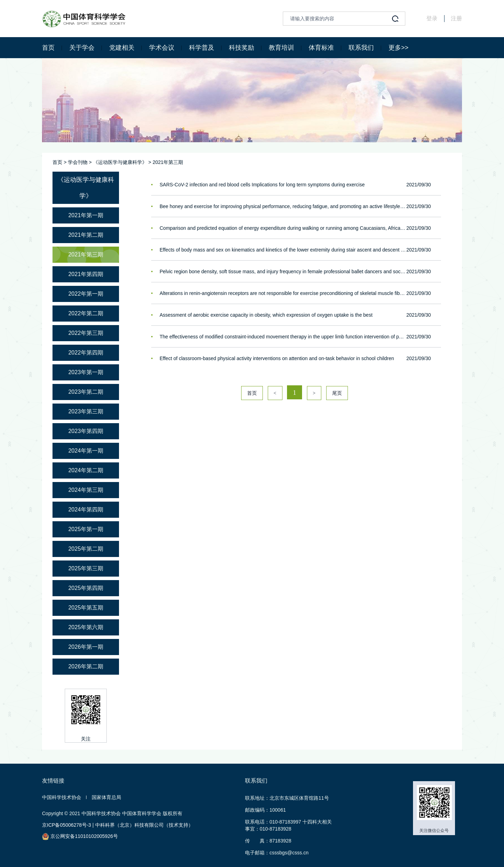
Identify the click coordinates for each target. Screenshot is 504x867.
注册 (456, 18)
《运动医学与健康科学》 (120, 162)
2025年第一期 (86, 529)
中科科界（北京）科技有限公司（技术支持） (144, 825)
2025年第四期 (86, 588)
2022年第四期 (86, 353)
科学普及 (202, 48)
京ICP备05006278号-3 (66, 825)
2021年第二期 (86, 235)
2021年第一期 (86, 215)
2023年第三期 (86, 411)
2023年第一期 (86, 372)
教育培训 (281, 48)
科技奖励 (241, 48)
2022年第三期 (86, 333)
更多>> (398, 48)
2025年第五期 (86, 608)
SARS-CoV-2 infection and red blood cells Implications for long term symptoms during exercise (262, 185)
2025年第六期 (86, 627)
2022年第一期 (86, 294)
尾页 (337, 393)
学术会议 (162, 48)
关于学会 (82, 48)
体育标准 (321, 48)
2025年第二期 (86, 549)
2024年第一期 (86, 451)
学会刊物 (78, 162)
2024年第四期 (86, 510)
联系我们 (361, 48)
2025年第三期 (86, 568)
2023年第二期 (86, 392)
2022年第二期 (86, 313)
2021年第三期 (168, 162)
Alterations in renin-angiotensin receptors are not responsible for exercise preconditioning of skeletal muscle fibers (283, 293)
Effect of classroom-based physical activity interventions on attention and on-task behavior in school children (277, 358)
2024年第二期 (86, 470)
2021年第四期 (86, 274)
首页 (48, 48)
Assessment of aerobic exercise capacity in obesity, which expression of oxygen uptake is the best (266, 315)
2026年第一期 (86, 647)
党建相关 (122, 48)
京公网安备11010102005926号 (80, 836)
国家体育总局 (106, 797)
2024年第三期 (86, 490)
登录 (432, 18)
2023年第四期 (86, 431)
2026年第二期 (86, 666)
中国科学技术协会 (62, 797)
